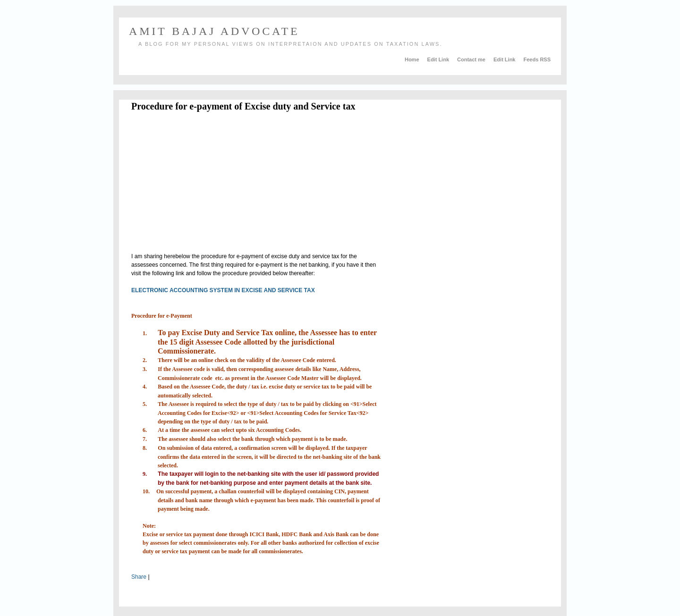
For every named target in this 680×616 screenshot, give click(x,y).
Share (139, 577)
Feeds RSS (537, 59)
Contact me (472, 59)
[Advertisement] (211, 184)
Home (413, 59)
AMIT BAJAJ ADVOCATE (214, 31)
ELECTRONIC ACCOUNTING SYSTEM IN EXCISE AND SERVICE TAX (223, 290)
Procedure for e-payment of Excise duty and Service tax (243, 106)
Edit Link (439, 59)
